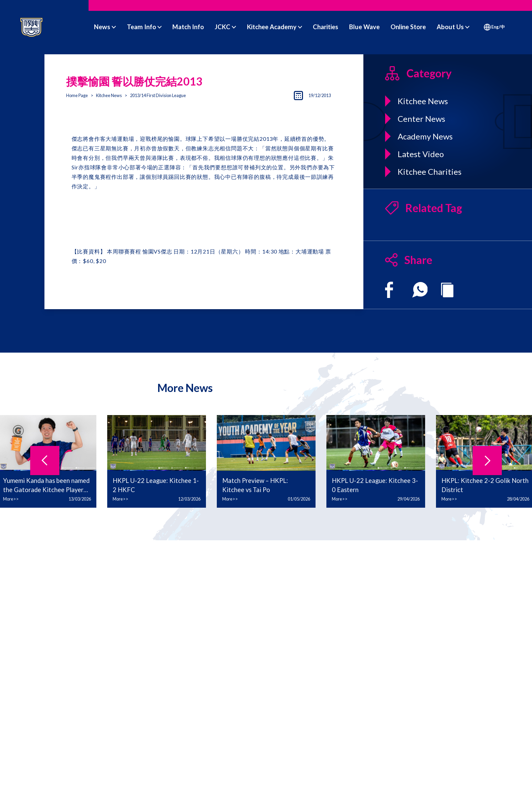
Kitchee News (109, 95)
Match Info (188, 27)
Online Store (408, 27)
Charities (326, 27)
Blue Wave (364, 27)
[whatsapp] (420, 290)
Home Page (77, 95)
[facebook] (389, 290)
